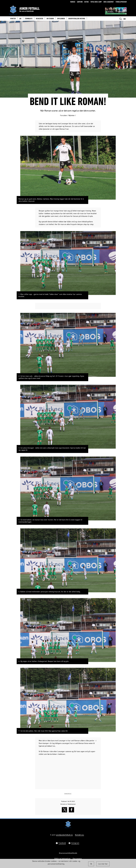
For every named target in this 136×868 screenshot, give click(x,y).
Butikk (87, 2)
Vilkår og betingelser (62, 858)
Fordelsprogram (121, 2)
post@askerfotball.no (64, 835)
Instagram (75, 843)
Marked (73, 2)
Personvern (77, 858)
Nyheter (72, 115)
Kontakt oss (79, 835)
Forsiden (64, 115)
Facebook (62, 843)
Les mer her (103, 864)
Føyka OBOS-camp (96, 2)
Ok (91, 864)
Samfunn (80, 2)
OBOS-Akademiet (109, 2)
